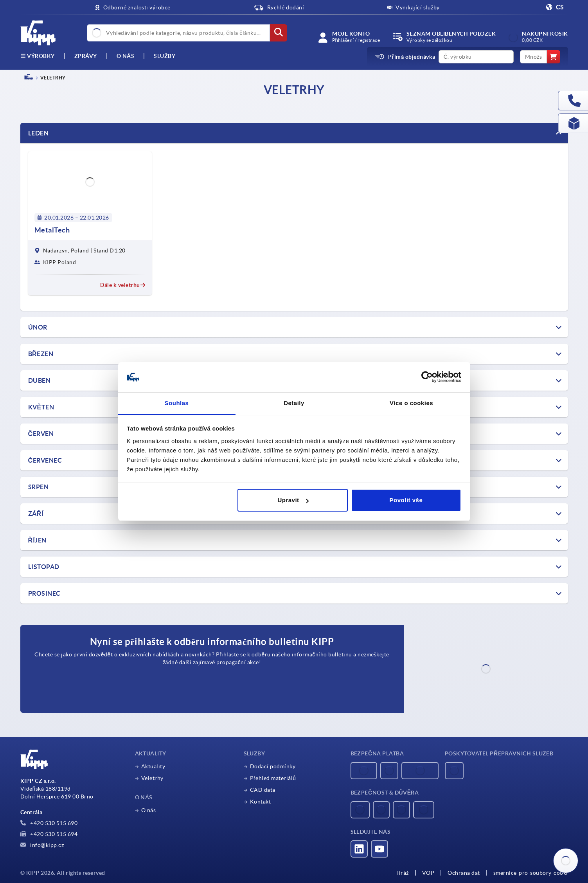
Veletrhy (152, 778)
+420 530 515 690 (49, 823)
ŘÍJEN (37, 540)
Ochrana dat (464, 873)
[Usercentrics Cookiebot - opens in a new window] (427, 377)
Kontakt (261, 802)
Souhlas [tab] (177, 403)
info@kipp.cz (42, 845)
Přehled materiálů (273, 778)
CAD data (263, 790)
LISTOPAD (44, 567)
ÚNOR (38, 327)
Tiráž (402, 873)
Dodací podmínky (273, 766)
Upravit (293, 500)
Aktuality (153, 766)
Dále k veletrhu (123, 285)
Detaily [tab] (294, 403)
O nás (126, 56)
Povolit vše (406, 500)
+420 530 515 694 (49, 834)
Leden (39, 133)
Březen (41, 354)
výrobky (38, 56)
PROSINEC (44, 593)
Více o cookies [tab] (411, 403)
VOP (428, 873)
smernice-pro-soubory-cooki (531, 873)
